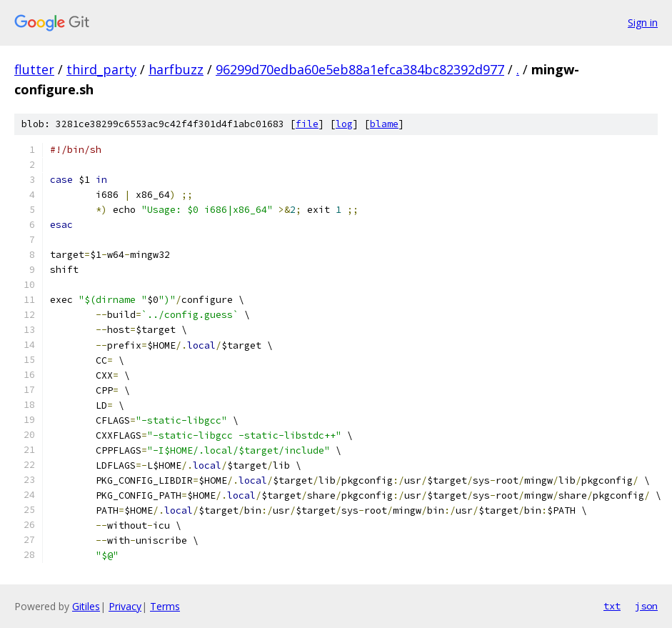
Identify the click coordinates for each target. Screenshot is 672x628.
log (344, 124)
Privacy (125, 606)
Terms (165, 606)
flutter (34, 69)
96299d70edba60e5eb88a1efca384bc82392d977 (360, 69)
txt (612, 606)
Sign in (643, 23)
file (307, 124)
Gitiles (86, 606)
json (646, 606)
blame (384, 124)
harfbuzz (176, 69)
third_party (101, 69)
